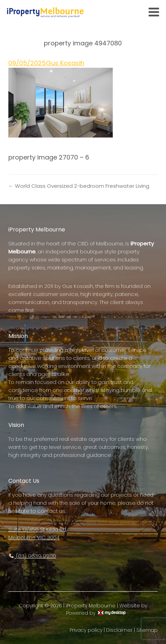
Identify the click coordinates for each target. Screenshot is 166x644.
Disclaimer (119, 630)
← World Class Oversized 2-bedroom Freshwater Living (79, 186)
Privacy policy (86, 630)
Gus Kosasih (65, 63)
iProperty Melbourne (91, 606)
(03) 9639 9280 (32, 556)
